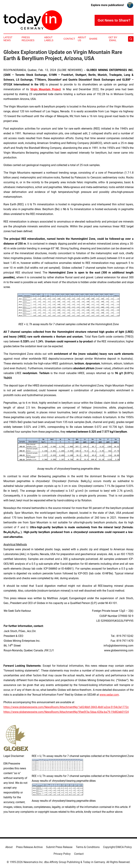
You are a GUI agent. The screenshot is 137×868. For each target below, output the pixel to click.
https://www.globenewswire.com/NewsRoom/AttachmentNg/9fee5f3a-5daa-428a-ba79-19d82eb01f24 (66, 712)
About (9, 847)
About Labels (49, 39)
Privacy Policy (62, 854)
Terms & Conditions (88, 847)
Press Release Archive (29, 847)
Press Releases (28, 39)
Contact (69, 39)
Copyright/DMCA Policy (117, 847)
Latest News (8, 39)
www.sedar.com (109, 695)
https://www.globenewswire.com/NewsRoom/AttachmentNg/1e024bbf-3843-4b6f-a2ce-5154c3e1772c (66, 707)
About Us (82, 39)
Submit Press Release (59, 847)
